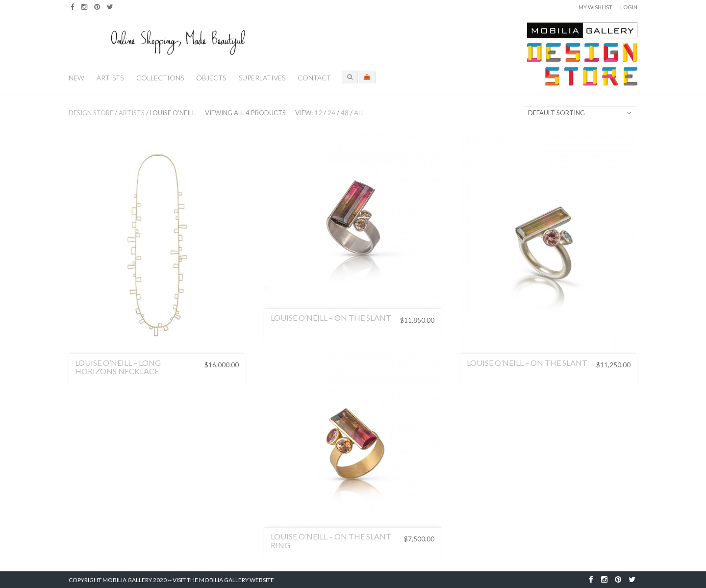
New (76, 78)
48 (345, 113)
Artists (110, 78)
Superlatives (262, 78)
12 (318, 113)
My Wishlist (595, 7)
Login (629, 7)
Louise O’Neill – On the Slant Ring (331, 541)
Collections (160, 78)
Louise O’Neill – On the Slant (331, 318)
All (359, 113)
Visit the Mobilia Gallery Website (223, 580)
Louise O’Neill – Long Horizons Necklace (118, 367)
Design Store (91, 113)
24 (331, 113)
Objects (211, 78)
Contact (314, 78)
